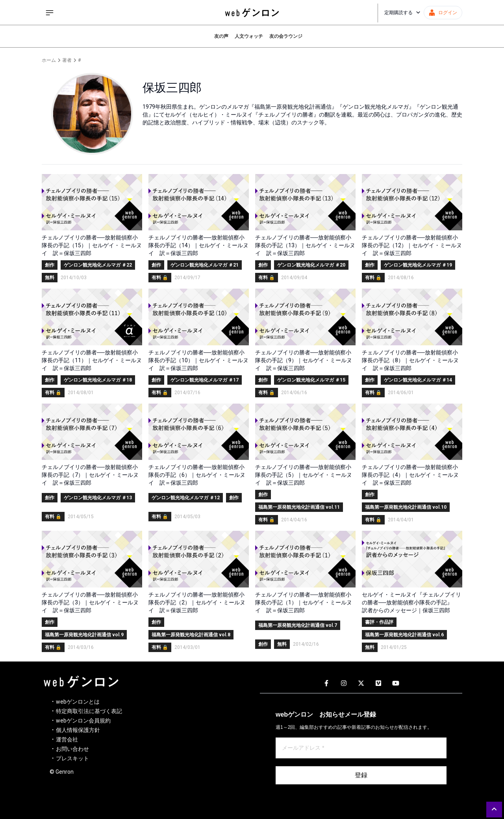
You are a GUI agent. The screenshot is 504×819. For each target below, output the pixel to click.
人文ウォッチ (249, 36)
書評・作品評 (379, 622)
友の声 (221, 36)
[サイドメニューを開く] (50, 13)
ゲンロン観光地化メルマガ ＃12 (186, 498)
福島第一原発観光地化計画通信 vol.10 (406, 507)
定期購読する (402, 13)
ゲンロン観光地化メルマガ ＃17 (205, 380)
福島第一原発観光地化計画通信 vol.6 (404, 635)
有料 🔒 (160, 278)
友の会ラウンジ (286, 36)
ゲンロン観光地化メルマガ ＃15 (311, 380)
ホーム (49, 60)
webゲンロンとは (78, 702)
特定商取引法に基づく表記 (89, 711)
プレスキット (72, 758)
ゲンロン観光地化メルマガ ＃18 (98, 380)
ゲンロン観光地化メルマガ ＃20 (311, 265)
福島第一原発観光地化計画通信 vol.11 (299, 507)
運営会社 (67, 739)
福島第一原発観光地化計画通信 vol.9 (84, 635)
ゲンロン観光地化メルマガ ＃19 (418, 265)
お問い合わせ (72, 749)
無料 (50, 278)
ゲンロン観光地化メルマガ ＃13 (98, 498)
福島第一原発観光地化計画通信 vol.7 (298, 625)
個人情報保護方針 (78, 730)
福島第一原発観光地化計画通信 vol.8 (191, 635)
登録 (361, 775)
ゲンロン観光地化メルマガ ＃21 (205, 265)
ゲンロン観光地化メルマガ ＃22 (98, 265)
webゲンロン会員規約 (83, 721)
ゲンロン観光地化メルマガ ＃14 (418, 380)
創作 (50, 265)
